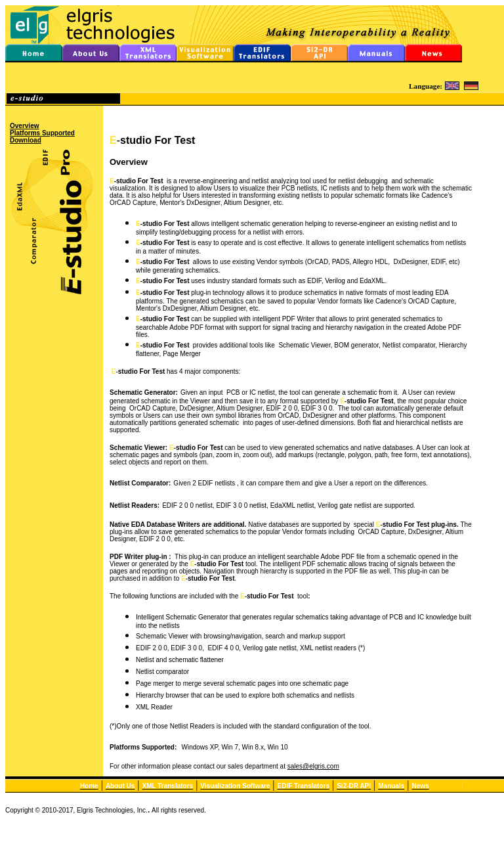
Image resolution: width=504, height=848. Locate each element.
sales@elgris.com (313, 766)
